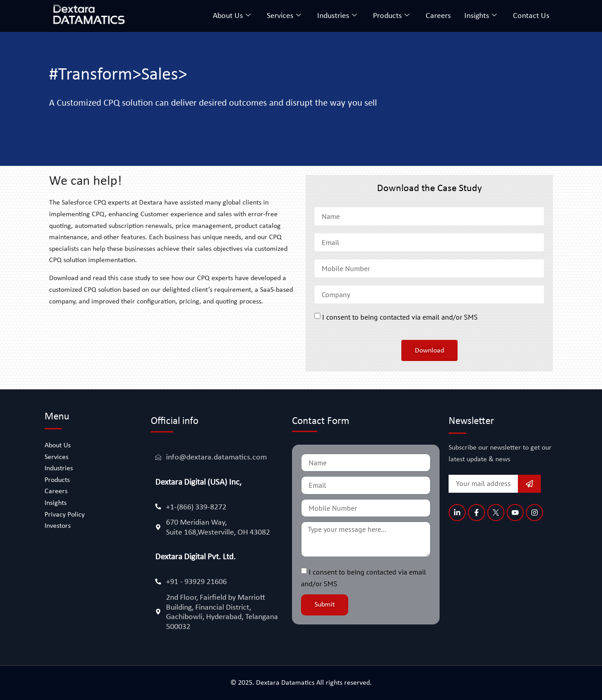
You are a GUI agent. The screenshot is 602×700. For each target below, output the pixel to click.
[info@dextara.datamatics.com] (158, 457)
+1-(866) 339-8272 (196, 507)
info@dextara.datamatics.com (216, 457)
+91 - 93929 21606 (196, 582)
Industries (337, 16)
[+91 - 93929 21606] (158, 582)
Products (391, 16)
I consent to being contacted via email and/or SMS (400, 317)
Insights (481, 16)
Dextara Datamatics (286, 683)
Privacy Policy (65, 515)
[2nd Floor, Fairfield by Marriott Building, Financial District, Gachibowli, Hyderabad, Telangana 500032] (158, 612)
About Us (232, 16)
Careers (438, 16)
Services (284, 16)
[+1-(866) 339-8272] (158, 506)
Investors (58, 526)
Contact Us (531, 16)
